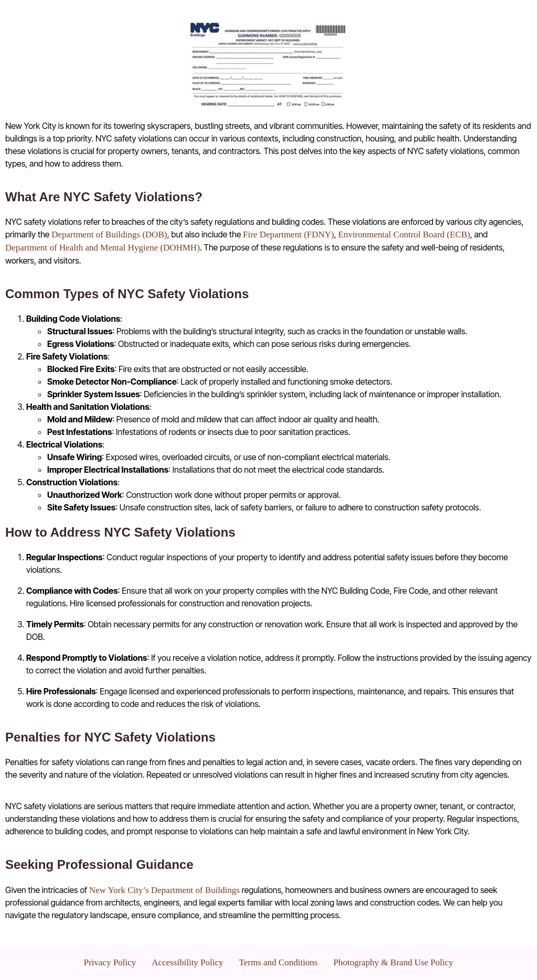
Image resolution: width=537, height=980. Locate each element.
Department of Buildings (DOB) (109, 235)
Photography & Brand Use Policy (394, 962)
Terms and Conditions (278, 962)
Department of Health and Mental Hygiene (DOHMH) (103, 248)
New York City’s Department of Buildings (164, 890)
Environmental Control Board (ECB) (404, 235)
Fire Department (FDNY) (288, 235)
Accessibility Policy (187, 962)
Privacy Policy (110, 962)
